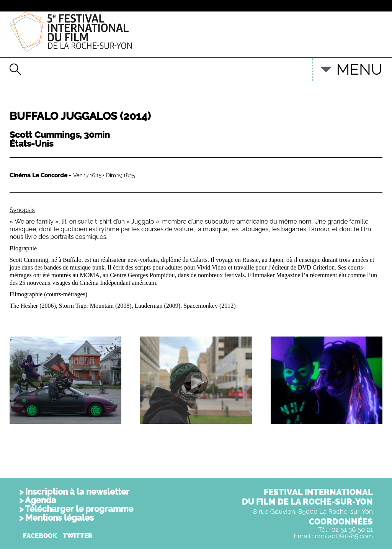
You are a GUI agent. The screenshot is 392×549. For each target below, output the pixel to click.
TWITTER (78, 536)
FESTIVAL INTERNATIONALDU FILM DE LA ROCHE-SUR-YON (307, 497)
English (295, 65)
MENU (359, 69)
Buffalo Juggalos (80, 116)
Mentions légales (60, 518)
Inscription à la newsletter (77, 492)
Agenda (41, 500)
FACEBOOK (40, 536)
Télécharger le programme (79, 509)
